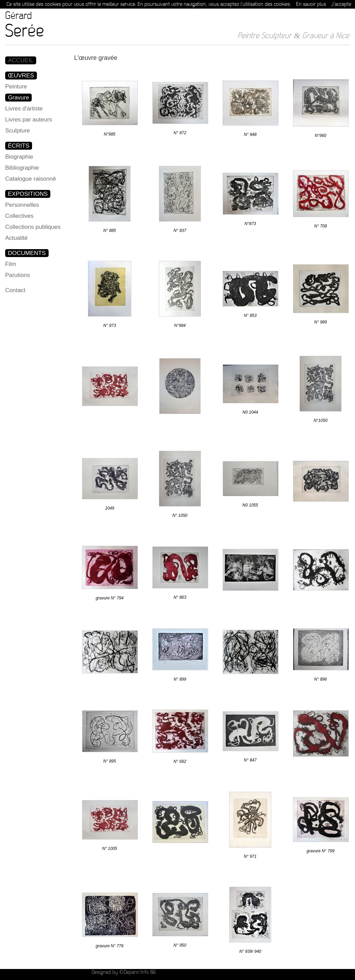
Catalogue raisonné (31, 179)
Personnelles (22, 205)
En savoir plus (311, 4)
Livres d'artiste (24, 109)
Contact (15, 290)
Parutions (18, 275)
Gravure (18, 98)
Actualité (16, 238)
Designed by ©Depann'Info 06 (124, 972)
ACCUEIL (21, 60)
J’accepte (341, 4)
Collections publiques (33, 227)
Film (11, 264)
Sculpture (18, 131)
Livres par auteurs (29, 120)
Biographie (19, 157)
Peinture (16, 87)
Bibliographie (22, 168)
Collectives (19, 216)
